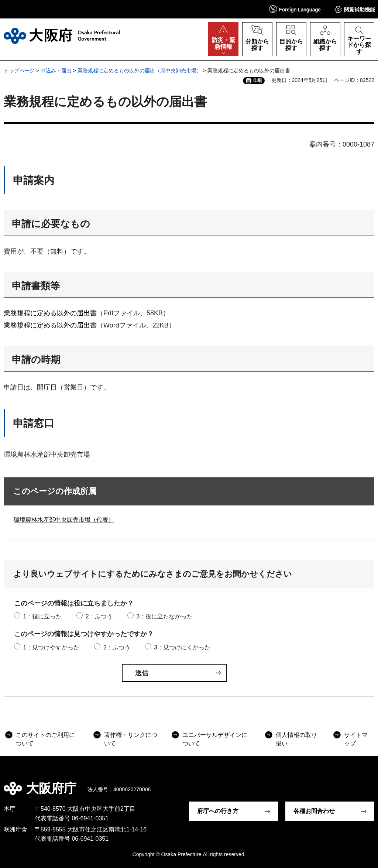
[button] (295, 9)
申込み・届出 (56, 71)
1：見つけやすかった (51, 647)
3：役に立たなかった (164, 616)
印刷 (258, 80)
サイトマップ (356, 739)
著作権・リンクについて (131, 739)
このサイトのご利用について (45, 739)
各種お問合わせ (314, 811)
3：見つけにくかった (182, 647)
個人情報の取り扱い (296, 739)
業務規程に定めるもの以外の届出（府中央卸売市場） (140, 71)
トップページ (19, 71)
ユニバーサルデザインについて (215, 739)
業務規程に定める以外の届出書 (50, 313)
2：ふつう (99, 616)
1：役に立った (42, 616)
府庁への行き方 (218, 811)
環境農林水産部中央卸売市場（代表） (64, 520)
